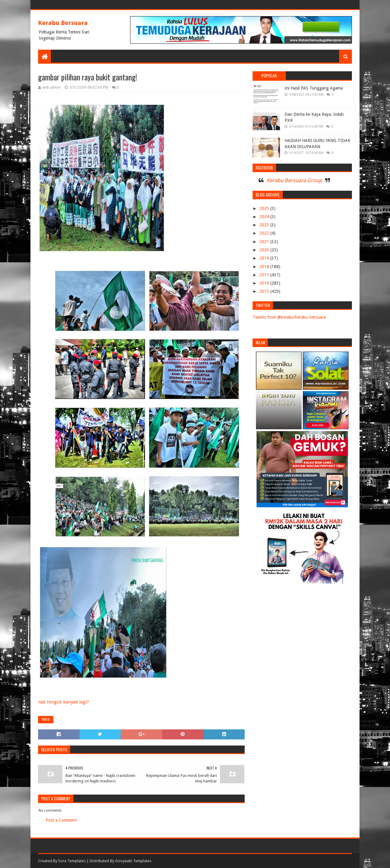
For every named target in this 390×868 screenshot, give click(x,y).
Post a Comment (61, 820)
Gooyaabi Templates (133, 861)
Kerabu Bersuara (63, 23)
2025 (265, 208)
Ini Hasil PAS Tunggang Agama (314, 88)
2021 (265, 242)
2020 (265, 250)
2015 (265, 291)
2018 (265, 267)
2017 (265, 275)
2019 (265, 258)
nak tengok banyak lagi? (64, 702)
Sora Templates (72, 861)
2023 (265, 225)
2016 (265, 283)
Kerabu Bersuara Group (294, 180)
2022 (265, 233)
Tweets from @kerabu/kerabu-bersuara (289, 317)
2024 (265, 217)
